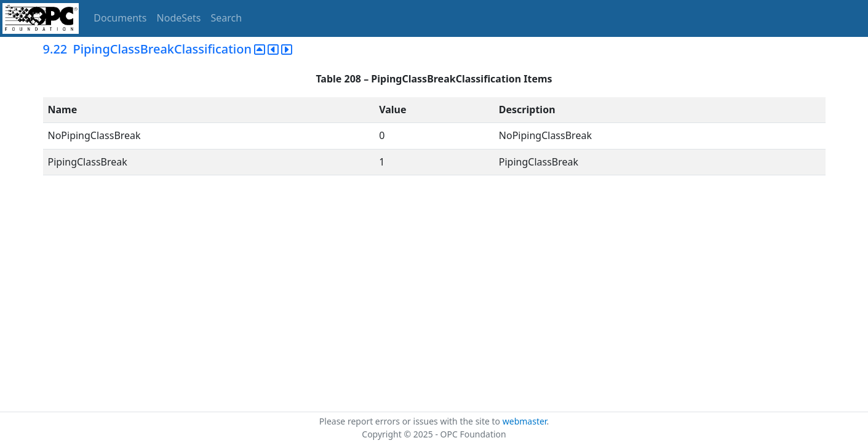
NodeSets (179, 18)
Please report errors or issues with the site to (411, 421)
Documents (120, 18)
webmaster (525, 421)
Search (227, 18)
